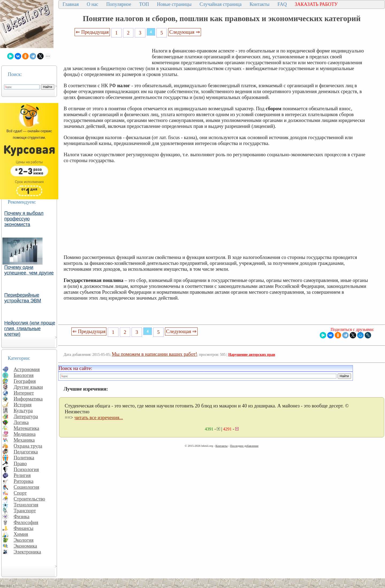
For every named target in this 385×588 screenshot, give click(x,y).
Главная (71, 4)
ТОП (144, 4)
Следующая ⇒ (184, 32)
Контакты (259, 4)
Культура (23, 411)
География (25, 381)
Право (20, 463)
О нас (92, 4)
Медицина (25, 434)
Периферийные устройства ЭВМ (23, 298)
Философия (26, 522)
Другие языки (28, 387)
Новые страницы (174, 4)
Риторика (24, 481)
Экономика (25, 546)
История (23, 405)
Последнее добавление (244, 446)
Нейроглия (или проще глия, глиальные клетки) (30, 329)
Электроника (27, 552)
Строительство (29, 499)
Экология (24, 540)
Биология (24, 375)
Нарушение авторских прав (252, 355)
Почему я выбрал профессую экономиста (24, 219)
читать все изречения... (99, 417)
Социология (26, 487)
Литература (26, 416)
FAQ (282, 4)
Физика (22, 516)
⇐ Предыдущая (92, 32)
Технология (26, 505)
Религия (22, 475)
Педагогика (26, 452)
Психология (26, 469)
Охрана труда (28, 446)
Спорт (20, 493)
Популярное (119, 4)
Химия (21, 534)
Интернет (24, 393)
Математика (26, 428)
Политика (24, 458)
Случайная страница (220, 4)
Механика (24, 440)
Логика (21, 422)
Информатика (28, 399)
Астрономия (27, 369)
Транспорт (25, 511)
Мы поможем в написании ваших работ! (154, 354)
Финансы (24, 528)
